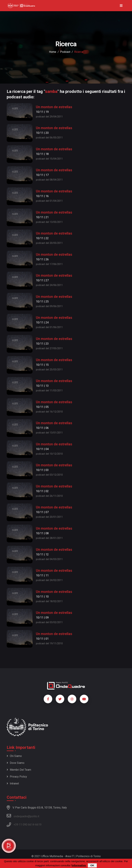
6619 (38, 825)
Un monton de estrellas (54, 107)
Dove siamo (16, 763)
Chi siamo (14, 756)
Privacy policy (17, 777)
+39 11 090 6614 (24, 825)
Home (53, 52)
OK (92, 866)
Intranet (13, 783)
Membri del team (19, 770)
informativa (79, 866)
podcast (65, 52)
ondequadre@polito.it (23, 816)
